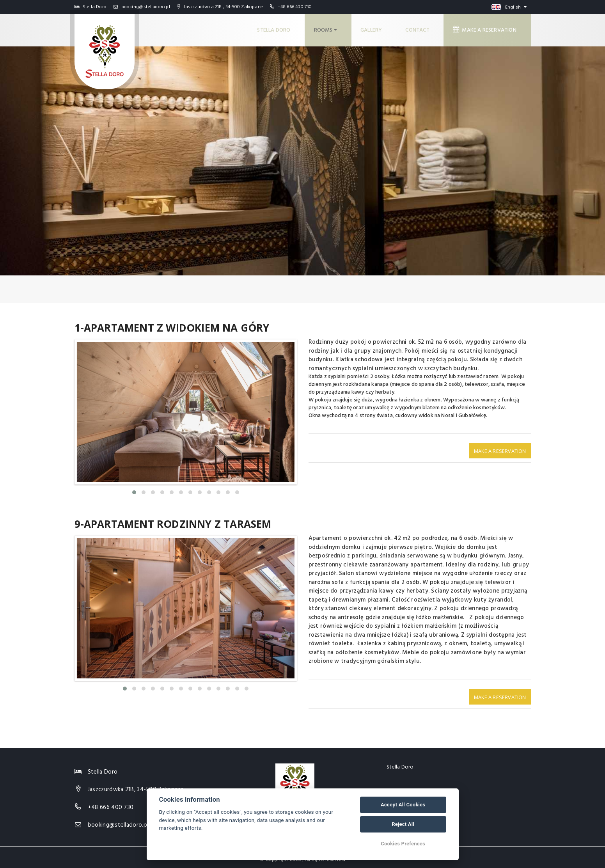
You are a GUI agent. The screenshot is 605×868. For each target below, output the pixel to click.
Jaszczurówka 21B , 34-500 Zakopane (220, 7)
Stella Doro (278, 28)
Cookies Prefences (403, 844)
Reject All (403, 824)
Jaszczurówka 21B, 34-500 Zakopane (136, 785)
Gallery (375, 28)
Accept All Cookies (403, 805)
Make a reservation (487, 27)
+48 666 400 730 (295, 7)
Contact (421, 28)
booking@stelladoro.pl (142, 7)
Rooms (329, 28)
